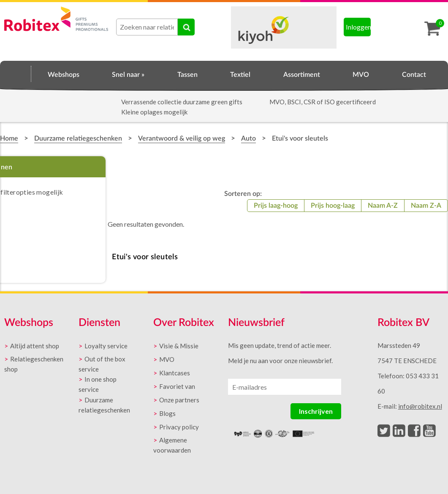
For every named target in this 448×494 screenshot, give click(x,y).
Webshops (64, 75)
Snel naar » (128, 75)
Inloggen (358, 27)
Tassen (187, 75)
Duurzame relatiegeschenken (78, 138)
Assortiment (302, 75)
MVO (361, 75)
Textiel (240, 75)
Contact (414, 75)
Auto (248, 138)
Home (16, 73)
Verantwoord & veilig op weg (182, 138)
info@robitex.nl (420, 406)
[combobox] (147, 27)
